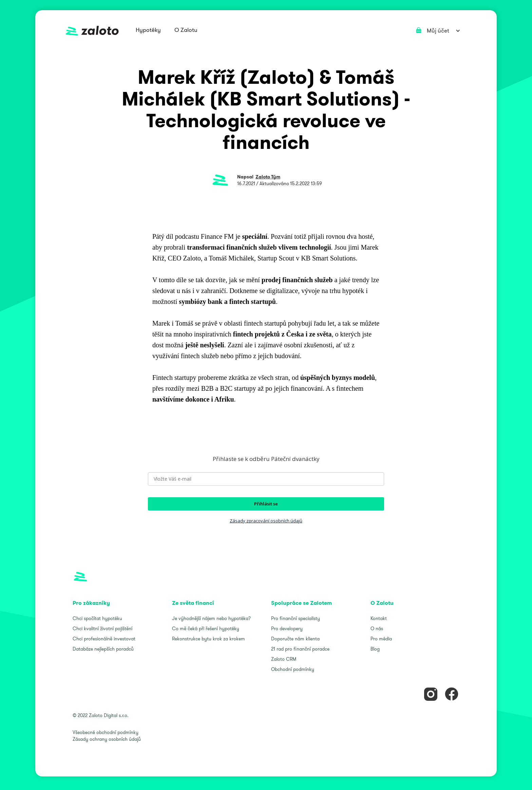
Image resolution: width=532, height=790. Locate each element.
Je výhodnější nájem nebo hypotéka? (211, 618)
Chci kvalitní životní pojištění (102, 629)
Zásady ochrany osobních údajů (107, 739)
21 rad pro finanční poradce (300, 649)
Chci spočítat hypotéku (97, 618)
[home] (92, 31)
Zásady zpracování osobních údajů (266, 521)
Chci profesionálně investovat (104, 639)
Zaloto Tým (268, 177)
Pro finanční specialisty (296, 618)
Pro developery (287, 629)
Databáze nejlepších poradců (103, 649)
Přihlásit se (266, 504)
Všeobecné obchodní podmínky (106, 732)
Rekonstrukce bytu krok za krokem (208, 639)
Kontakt (379, 618)
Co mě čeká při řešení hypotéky (206, 629)
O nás (377, 629)
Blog (375, 649)
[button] (148, 31)
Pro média (381, 639)
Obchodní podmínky (293, 669)
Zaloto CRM (284, 659)
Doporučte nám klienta (295, 639)
